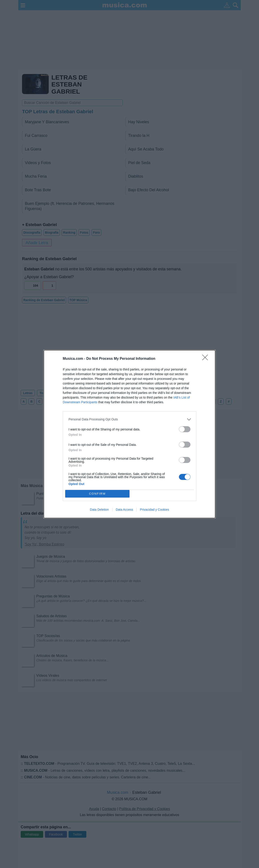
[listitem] (129, 419)
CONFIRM (97, 494)
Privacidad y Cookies (155, 510)
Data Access (124, 510)
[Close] (206, 359)
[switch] (185, 429)
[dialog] (129, 434)
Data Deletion (99, 510)
